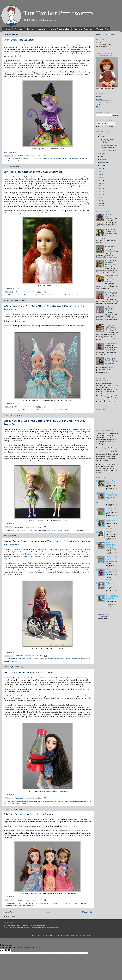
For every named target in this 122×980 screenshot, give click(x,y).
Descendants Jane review (67, 903)
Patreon (99, 97)
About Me (42, 29)
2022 (100, 177)
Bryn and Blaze (28, 295)
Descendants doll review (41, 903)
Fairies (35, 530)
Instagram (99, 99)
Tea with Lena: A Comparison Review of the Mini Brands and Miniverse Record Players (112, 362)
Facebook (29, 707)
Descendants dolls (54, 903)
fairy (47, 410)
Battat (21, 295)
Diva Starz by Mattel (111, 343)
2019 (100, 186)
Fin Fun (36, 659)
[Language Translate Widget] (106, 124)
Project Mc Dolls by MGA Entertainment (29, 672)
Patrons (18, 29)
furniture (49, 295)
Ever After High (34, 158)
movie (51, 410)
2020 (100, 183)
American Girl (15, 295)
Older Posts (87, 912)
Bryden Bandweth (32, 801)
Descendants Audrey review (25, 903)
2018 (100, 189)
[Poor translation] (7, 950)
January (103, 165)
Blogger (87, 935)
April (102, 157)
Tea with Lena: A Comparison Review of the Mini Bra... (109, 146)
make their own (40, 572)
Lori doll (64, 295)
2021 (100, 180)
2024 (100, 172)
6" (9, 295)
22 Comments (109, 606)
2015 (100, 197)
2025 (100, 169)
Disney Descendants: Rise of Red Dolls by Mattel (111, 558)
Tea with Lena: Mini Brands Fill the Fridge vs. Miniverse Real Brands (112, 597)
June (102, 137)
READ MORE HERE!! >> (12, 152)
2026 (100, 134)
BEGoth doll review (16, 441)
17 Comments (109, 506)
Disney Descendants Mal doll (31, 819)
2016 (100, 194)
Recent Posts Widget (100, 609)
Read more (114, 489)
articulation (12, 410)
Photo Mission (76, 158)
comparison (19, 410)
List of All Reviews (83, 29)
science (18, 803)
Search (30, 29)
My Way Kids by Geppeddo (109, 532)
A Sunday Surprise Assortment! (109, 150)
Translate (108, 126)
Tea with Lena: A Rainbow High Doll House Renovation (108, 141)
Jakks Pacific (54, 530)
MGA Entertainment (80, 801)
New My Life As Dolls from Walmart (111, 262)
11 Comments (109, 566)
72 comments (19, 798)
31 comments (19, 900)
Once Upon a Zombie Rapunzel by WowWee (111, 293)
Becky (24, 659)
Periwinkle (57, 410)
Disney (25, 410)
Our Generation (75, 295)
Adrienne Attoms (13, 801)
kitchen (55, 295)
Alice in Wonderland (14, 158)
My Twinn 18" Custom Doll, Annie (111, 277)
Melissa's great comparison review (33, 314)
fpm (76, 935)
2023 (100, 175)
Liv (66, 659)
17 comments (19, 407)
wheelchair (14, 661)
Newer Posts (9, 912)
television (24, 803)
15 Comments (109, 554)
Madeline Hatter (62, 158)
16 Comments (109, 517)
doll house (37, 295)
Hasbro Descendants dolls (26, 906)
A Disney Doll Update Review (28, 814)
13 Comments (109, 539)
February (103, 162)
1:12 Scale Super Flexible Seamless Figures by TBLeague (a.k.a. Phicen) (111, 328)
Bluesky (99, 107)
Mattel (70, 158)
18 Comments (109, 592)
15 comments (19, 527)
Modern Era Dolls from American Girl (111, 230)
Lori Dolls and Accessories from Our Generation (33, 172)
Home (7, 29)
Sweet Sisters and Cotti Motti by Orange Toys (112, 584)
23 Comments (109, 528)
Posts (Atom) (15, 916)
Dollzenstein (24, 556)
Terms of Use (102, 29)
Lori (59, 295)
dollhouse (43, 295)
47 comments (19, 292)
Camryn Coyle (42, 801)
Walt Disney (81, 530)
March (102, 159)
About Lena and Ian (60, 29)
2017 (100, 192)
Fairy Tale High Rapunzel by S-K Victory (110, 309)
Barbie (19, 659)
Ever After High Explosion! (19, 40)
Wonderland (15, 161)
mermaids (84, 659)
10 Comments (109, 579)
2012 (100, 206)
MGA (72, 801)
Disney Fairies (32, 410)
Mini (68, 295)
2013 (100, 203)
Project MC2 (12, 803)
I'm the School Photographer (56, 659)
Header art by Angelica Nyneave (106, 34)
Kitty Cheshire (52, 158)
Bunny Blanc (25, 158)
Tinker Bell (64, 410)
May (102, 154)
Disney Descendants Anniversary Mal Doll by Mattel (111, 571)
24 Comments (109, 490)
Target (82, 295)
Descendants (51, 801)
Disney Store (41, 410)
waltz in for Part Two (76, 456)
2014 (100, 200)
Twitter (98, 104)
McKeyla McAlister (64, 801)
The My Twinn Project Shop (105, 102)
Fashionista (30, 659)
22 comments (19, 155)
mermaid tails (76, 659)
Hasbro (15, 906)
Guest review (43, 158)
